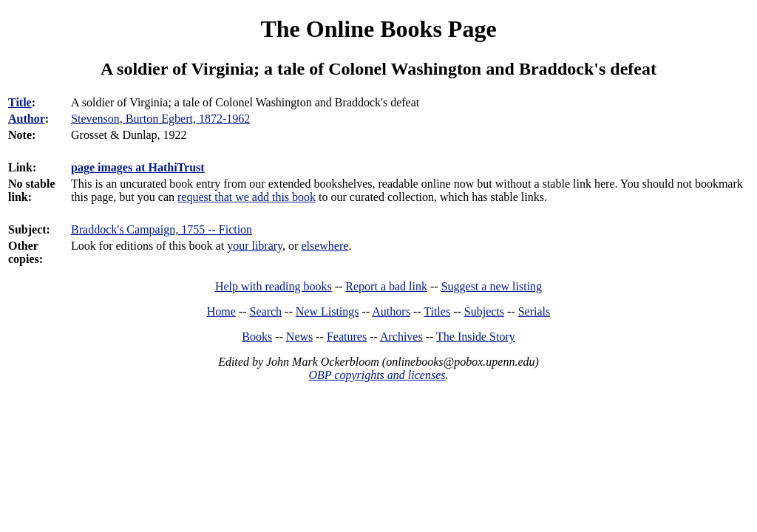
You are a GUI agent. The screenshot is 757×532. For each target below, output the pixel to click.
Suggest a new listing (492, 286)
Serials (534, 311)
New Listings (327, 311)
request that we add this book (247, 197)
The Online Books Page (378, 29)
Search (266, 311)
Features (347, 337)
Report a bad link (386, 286)
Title (20, 102)
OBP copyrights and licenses (377, 375)
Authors (391, 311)
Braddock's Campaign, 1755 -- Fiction (162, 229)
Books (257, 337)
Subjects (484, 311)
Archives (401, 337)
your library (255, 246)
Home (221, 311)
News (299, 337)
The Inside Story (476, 337)
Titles (437, 311)
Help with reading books (274, 286)
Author (27, 119)
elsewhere (325, 246)
